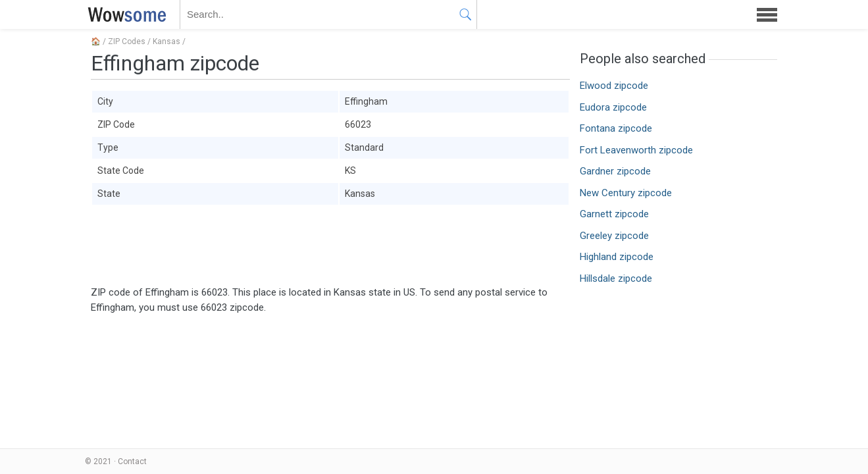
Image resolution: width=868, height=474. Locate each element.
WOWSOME (124, 14)
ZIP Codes (127, 41)
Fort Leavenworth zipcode (636, 150)
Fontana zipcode (616, 128)
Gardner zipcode (615, 171)
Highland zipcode (617, 257)
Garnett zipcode (614, 214)
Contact (132, 461)
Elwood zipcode (614, 86)
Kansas (166, 41)
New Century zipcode (626, 193)
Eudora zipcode (613, 107)
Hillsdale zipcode (616, 278)
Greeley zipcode (614, 236)
